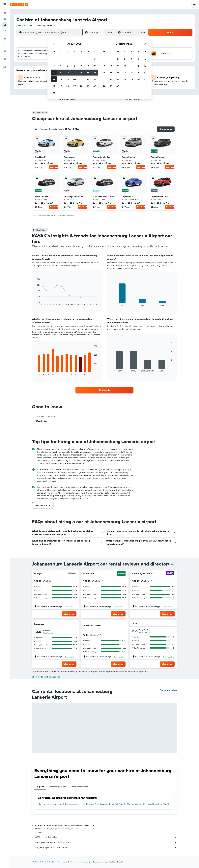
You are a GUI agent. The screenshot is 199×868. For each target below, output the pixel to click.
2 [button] (95, 59)
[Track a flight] (5, 45)
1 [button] (88, 59)
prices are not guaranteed (88, 829)
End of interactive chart (35, 303)
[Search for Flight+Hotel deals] (5, 31)
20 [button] (74, 79)
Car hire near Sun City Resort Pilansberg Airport (148, 804)
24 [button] (54, 86)
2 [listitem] (37, 163)
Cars (44, 862)
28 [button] (81, 86)
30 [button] (95, 86)
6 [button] (74, 66)
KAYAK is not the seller (106, 837)
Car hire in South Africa (58, 862)
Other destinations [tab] (79, 787)
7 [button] (81, 66)
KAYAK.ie (35, 862)
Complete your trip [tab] (57, 787)
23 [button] (95, 79)
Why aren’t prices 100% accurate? (106, 847)
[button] (5, 4)
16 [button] (95, 73)
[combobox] (24, 26)
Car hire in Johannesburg (80, 862)
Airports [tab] (40, 787)
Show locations (71, 607)
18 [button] (61, 79)
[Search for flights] (5, 13)
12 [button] (68, 73)
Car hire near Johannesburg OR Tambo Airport (58, 804)
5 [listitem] (95, 163)
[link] (104, 390)
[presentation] (172, 564)
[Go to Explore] (5, 39)
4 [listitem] (66, 163)
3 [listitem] (101, 163)
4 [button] (61, 66)
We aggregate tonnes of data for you (106, 842)
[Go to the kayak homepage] (19, 4)
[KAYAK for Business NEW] (5, 51)
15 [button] (88, 73)
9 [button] (95, 66)
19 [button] (68, 79)
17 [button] (54, 79)
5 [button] (68, 66)
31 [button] (54, 93)
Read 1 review (48, 633)
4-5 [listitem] (50, 163)
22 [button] (88, 79)
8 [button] (88, 66)
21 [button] (81, 79)
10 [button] (54, 73)
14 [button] (81, 73)
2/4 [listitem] (50, 203)
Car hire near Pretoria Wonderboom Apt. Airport (104, 804)
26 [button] (68, 86)
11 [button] (61, 73)
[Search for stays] (5, 19)
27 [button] (74, 86)
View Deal (54, 167)
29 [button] (88, 86)
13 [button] (74, 73)
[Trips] (5, 59)
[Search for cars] (5, 25)
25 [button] (61, 86)
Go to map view (168, 690)
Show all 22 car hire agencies (46, 677)
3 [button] (54, 66)
